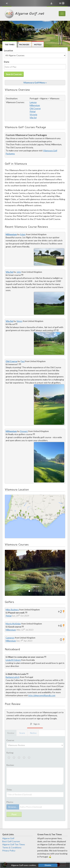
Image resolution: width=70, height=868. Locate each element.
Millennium (35, 105)
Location (8, 50)
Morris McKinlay (13, 624)
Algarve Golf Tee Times (14, 844)
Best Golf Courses (11, 841)
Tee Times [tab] (10, 45)
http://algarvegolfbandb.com (42, 695)
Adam (23, 234)
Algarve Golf (8, 838)
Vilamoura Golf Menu (35, 83)
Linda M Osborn (13, 660)
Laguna (33, 102)
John (19, 272)
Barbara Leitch (13, 677)
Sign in (35, 724)
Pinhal (33, 111)
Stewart (24, 431)
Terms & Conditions (12, 847)
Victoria (33, 114)
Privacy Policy (9, 851)
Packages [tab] (24, 45)
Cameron (10, 638)
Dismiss (48, 865)
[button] (9, 573)
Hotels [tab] (38, 45)
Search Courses (14, 74)
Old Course (35, 108)
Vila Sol (33, 118)
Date (7, 62)
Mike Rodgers (12, 610)
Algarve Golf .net (24, 14)
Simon (19, 321)
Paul (23, 361)
